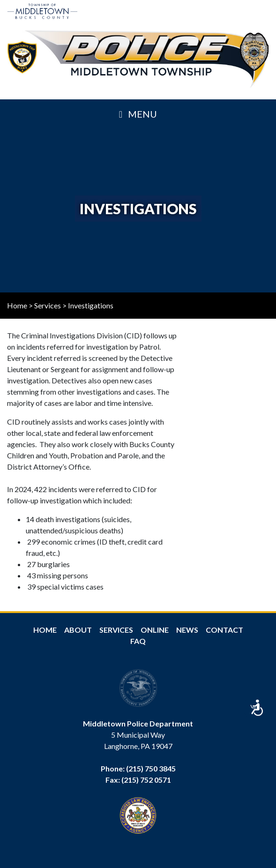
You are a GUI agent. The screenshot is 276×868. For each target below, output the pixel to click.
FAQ (138, 641)
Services (48, 305)
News (187, 630)
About (78, 630)
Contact (224, 630)
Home (17, 305)
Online (155, 630)
